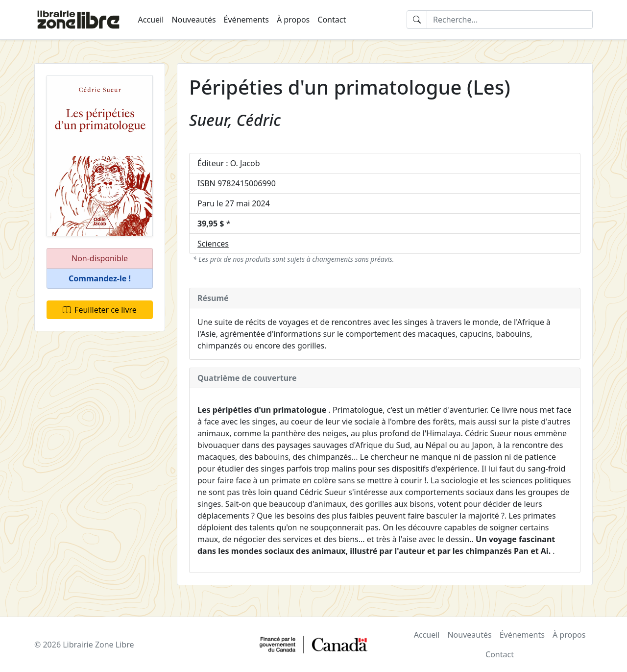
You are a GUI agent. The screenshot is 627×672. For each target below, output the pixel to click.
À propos (293, 20)
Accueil (151, 20)
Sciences (213, 244)
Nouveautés (193, 20)
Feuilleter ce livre (100, 310)
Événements (246, 20)
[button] (100, 279)
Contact (332, 20)
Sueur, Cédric (235, 120)
